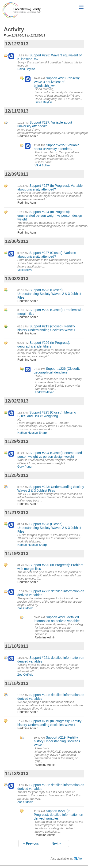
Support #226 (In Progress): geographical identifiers (44, 344)
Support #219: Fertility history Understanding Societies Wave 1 (57, 741)
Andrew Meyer (44, 392)
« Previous (31, 843)
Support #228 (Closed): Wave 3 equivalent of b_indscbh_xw (57, 82)
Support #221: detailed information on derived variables (57, 619)
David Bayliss (26, 69)
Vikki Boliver (42, 165)
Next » (56, 843)
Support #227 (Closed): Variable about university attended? (47, 255)
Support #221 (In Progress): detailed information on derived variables (58, 815)
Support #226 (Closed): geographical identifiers (57, 370)
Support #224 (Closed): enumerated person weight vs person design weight (50, 455)
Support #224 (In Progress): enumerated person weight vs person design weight (50, 216)
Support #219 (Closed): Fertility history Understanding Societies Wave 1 (46, 328)
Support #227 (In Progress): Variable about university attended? (50, 187)
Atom (81, 859)
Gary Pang (24, 467)
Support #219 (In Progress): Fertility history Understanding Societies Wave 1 (49, 723)
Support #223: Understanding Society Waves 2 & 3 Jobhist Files (51, 489)
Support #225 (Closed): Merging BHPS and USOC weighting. (47, 414)
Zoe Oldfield (25, 608)
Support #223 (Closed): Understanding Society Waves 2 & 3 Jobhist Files (49, 294)
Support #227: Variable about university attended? (45, 124)
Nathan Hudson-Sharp (32, 433)
